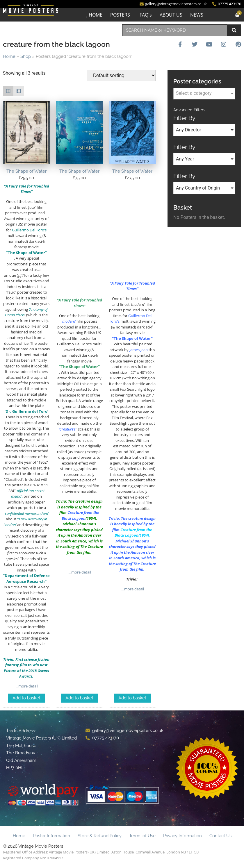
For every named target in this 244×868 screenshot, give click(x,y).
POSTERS (120, 15)
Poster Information (51, 836)
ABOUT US (170, 15)
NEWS (196, 15)
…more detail (26, 686)
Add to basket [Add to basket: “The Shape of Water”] (26, 698)
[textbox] (204, 93)
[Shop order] (121, 75)
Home (9, 56)
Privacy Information (182, 836)
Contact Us (220, 836)
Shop (26, 56)
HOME (95, 15)
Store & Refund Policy (100, 836)
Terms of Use (142, 836)
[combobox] (175, 30)
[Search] (234, 30)
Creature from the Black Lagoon (133, 533)
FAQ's (145, 15)
